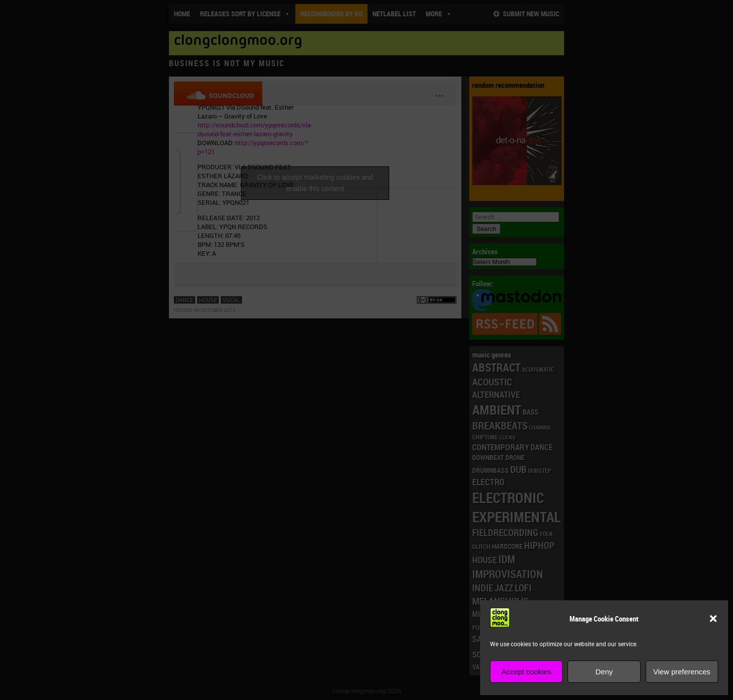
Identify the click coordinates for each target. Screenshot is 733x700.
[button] (713, 619)
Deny (604, 672)
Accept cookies (526, 672)
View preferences (682, 672)
